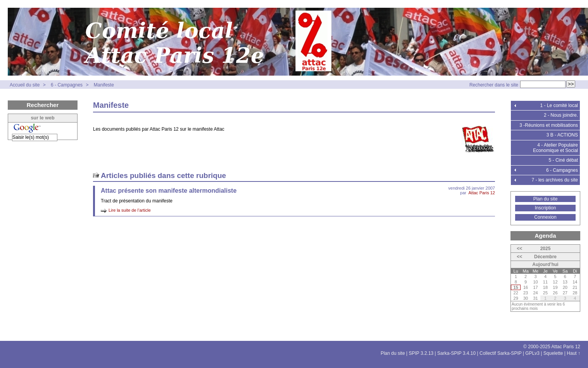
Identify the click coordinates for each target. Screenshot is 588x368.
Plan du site (546, 199)
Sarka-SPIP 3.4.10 (456, 353)
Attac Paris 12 (482, 193)
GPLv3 (532, 353)
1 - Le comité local (559, 105)
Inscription (546, 208)
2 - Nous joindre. (561, 115)
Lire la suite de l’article (130, 210)
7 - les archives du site (555, 180)
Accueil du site (25, 85)
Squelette (553, 353)
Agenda (545, 236)
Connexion (545, 217)
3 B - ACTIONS (562, 135)
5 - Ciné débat (563, 160)
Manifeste (104, 85)
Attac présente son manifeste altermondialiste (169, 191)
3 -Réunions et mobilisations (549, 125)
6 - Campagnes (67, 85)
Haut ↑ (573, 353)
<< (519, 249)
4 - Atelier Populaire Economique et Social (555, 148)
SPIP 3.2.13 (421, 353)
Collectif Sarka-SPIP (501, 353)
